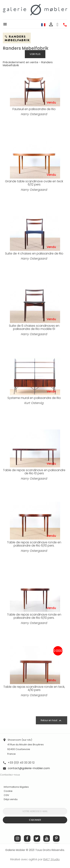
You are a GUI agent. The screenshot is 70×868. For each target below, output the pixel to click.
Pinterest (56, 838)
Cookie (8, 791)
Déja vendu (11, 799)
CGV (6, 795)
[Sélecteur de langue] (43, 25)
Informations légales (16, 787)
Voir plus (35, 54)
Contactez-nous (10, 775)
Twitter (37, 838)
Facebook (27, 838)
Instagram (17, 838)
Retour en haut (52, 721)
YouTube (47, 838)
